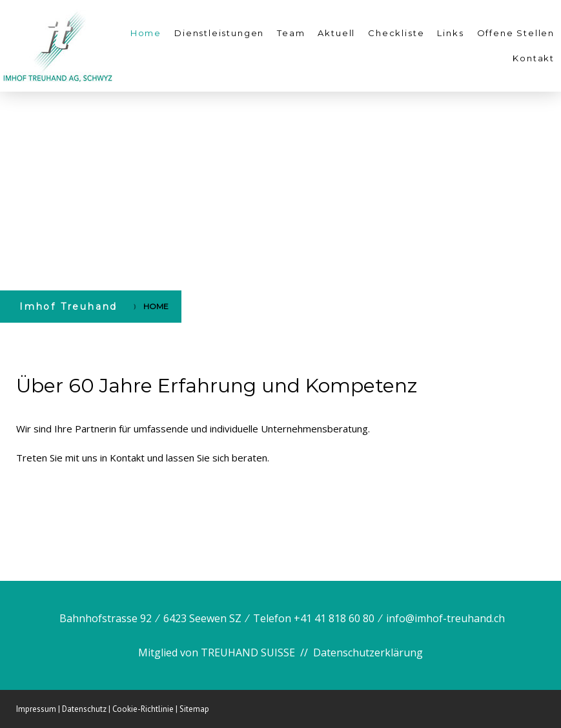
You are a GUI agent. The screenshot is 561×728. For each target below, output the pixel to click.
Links (450, 33)
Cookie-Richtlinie (143, 709)
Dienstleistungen (219, 33)
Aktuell (336, 33)
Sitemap (194, 709)
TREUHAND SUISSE (248, 652)
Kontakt (534, 58)
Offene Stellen (516, 33)
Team (291, 33)
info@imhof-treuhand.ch (445, 618)
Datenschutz (84, 709)
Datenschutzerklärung (368, 652)
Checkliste (396, 33)
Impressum (36, 709)
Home (146, 33)
